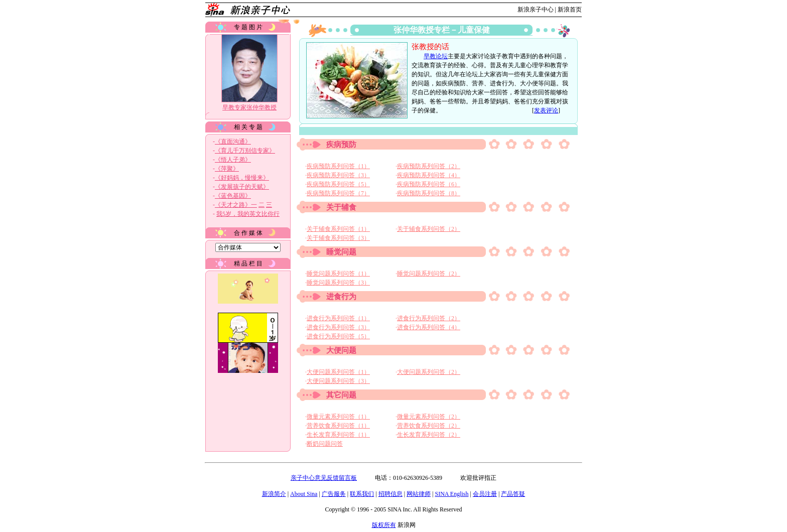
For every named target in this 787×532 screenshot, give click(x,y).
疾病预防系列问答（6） (429, 184)
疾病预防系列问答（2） (429, 166)
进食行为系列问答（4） (429, 327)
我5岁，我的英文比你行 (248, 214)
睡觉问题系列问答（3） (338, 283)
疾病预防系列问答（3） (338, 175)
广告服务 (334, 494)
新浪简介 (274, 494)
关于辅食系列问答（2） (429, 229)
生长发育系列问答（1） (338, 435)
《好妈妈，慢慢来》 (242, 178)
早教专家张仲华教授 (249, 107)
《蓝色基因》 (233, 196)
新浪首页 (570, 10)
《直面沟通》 (233, 142)
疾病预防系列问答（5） (338, 184)
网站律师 (419, 494)
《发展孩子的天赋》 (242, 187)
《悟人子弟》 (233, 160)
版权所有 (384, 525)
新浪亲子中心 (536, 10)
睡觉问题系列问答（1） (338, 274)
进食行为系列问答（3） (338, 327)
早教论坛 (436, 56)
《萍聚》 (227, 169)
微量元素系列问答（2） (429, 417)
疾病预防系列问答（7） (338, 193)
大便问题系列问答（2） (429, 372)
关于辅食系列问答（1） (338, 229)
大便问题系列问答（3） (338, 381)
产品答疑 (513, 494)
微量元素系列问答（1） (338, 417)
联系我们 (362, 494)
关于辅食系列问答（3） (338, 238)
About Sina (304, 494)
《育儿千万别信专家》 (245, 151)
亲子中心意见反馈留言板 (324, 478)
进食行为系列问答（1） (338, 318)
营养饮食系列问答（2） (429, 426)
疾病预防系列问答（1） (338, 166)
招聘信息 (390, 494)
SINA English (451, 494)
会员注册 (485, 494)
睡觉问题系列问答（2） (429, 274)
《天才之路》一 (236, 205)
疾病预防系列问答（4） (429, 175)
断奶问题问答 (325, 444)
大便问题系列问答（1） (338, 372)
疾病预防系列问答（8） (429, 193)
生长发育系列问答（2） (429, 435)
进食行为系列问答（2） (429, 318)
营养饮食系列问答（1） (338, 426)
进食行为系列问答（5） (338, 336)
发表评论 (546, 110)
